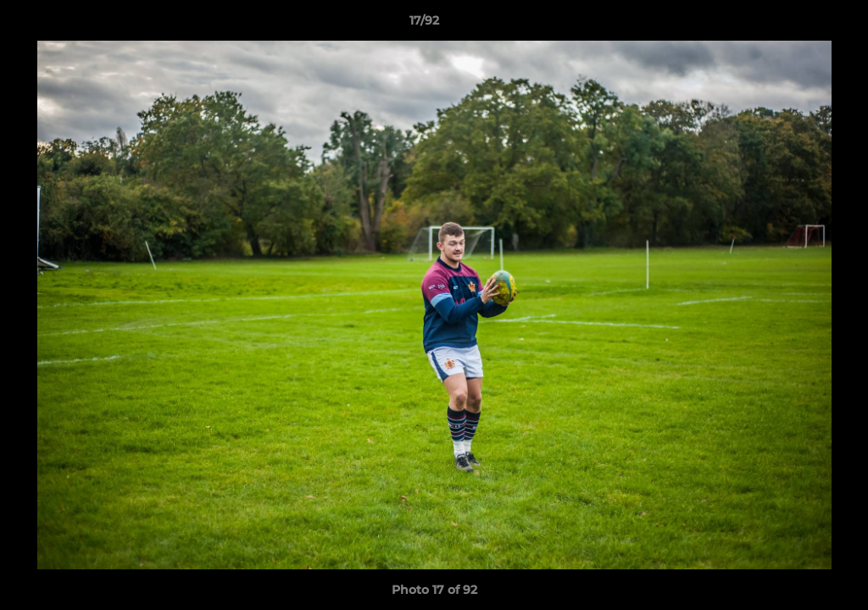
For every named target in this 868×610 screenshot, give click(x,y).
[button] (797, 25)
